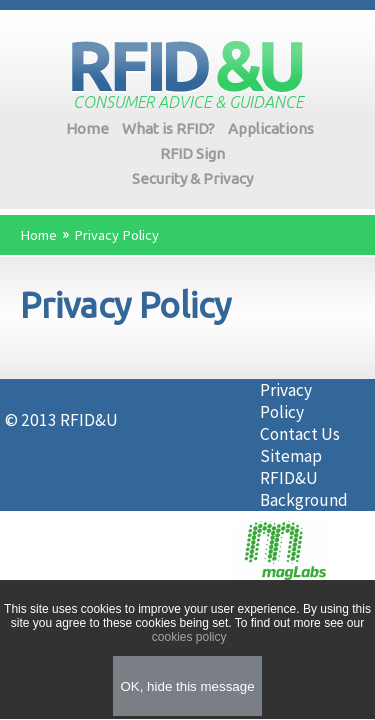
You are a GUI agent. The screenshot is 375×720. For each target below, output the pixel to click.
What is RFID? (168, 128)
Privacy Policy (116, 235)
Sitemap (291, 456)
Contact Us (300, 434)
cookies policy (187, 637)
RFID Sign (192, 153)
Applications (271, 128)
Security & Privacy (192, 178)
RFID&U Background (304, 489)
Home (87, 128)
